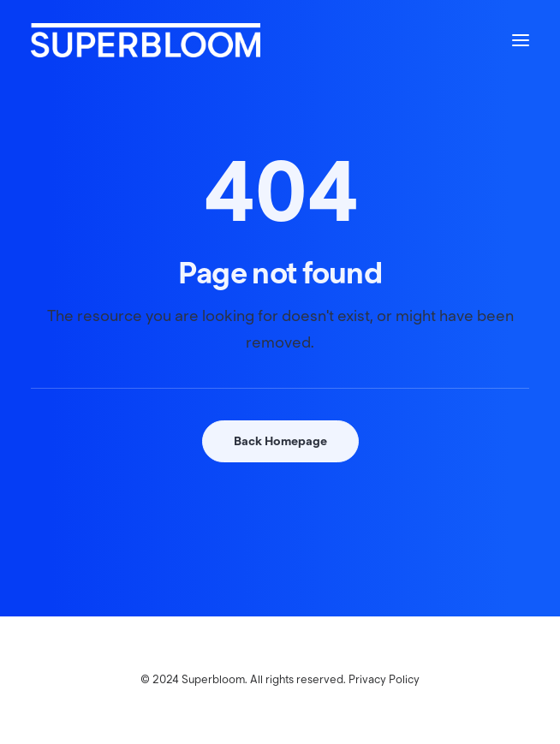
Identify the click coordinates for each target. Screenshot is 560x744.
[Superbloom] (146, 40)
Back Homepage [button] (280, 441)
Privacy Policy (384, 679)
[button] (521, 40)
